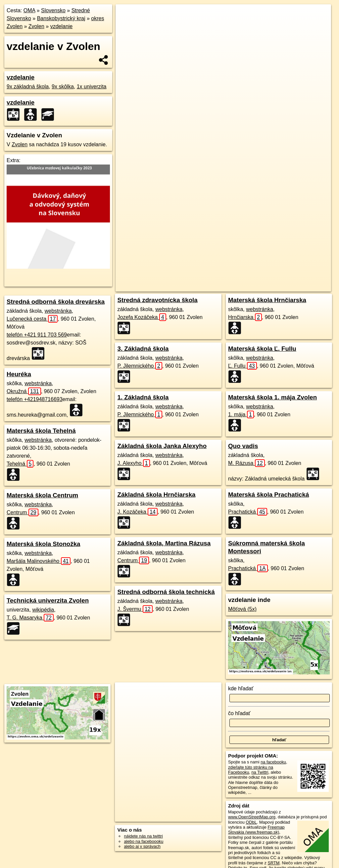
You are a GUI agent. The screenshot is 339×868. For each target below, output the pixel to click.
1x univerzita (92, 87)
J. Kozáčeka (137, 512)
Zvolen (36, 26)
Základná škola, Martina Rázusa (164, 543)
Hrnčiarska (245, 317)
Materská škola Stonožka (43, 544)
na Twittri (260, 772)
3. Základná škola (143, 349)
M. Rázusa (246, 463)
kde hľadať (241, 688)
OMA (29, 10)
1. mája (241, 414)
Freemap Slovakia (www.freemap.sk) (256, 830)
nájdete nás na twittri (143, 836)
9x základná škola (28, 87)
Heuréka (19, 374)
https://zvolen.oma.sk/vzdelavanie (300, 237)
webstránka (58, 311)
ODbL (251, 822)
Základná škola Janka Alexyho (162, 446)
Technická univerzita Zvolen (48, 600)
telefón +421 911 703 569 (37, 335)
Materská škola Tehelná (41, 431)
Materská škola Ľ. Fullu (262, 349)
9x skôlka (63, 87)
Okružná (24, 391)
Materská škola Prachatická (268, 495)
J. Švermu (135, 609)
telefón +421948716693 (35, 399)
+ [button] (127, 16)
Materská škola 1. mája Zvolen (272, 397)
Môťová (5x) (242, 609)
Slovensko (53, 10)
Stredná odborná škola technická (166, 592)
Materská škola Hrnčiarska (267, 300)
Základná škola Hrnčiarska (156, 495)
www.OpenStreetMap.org (252, 817)
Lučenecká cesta (32, 319)
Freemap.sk (248, 237)
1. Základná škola (143, 397)
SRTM (273, 863)
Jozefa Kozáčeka (142, 317)
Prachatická (248, 512)
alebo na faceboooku (144, 841)
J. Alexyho (133, 463)
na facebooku (273, 762)
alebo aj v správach (142, 846)
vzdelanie (62, 26)
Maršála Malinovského (39, 561)
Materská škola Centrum (42, 495)
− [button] (127, 26)
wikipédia (43, 610)
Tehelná (20, 464)
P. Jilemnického (140, 366)
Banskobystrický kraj (61, 18)
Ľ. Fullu (242, 366)
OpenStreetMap (214, 237)
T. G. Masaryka (30, 618)
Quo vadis (243, 446)
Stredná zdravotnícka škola (157, 300)
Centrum (23, 512)
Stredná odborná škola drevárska (56, 302)
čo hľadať (239, 713)
